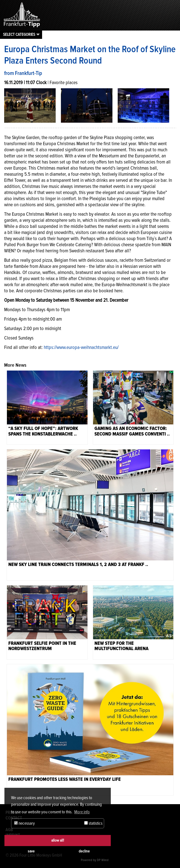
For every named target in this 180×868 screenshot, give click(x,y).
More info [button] (82, 812)
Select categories (19, 34)
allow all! (58, 840)
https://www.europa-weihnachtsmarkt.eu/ (81, 347)
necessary (25, 823)
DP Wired (103, 860)
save (31, 851)
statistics (93, 823)
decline (84, 851)
